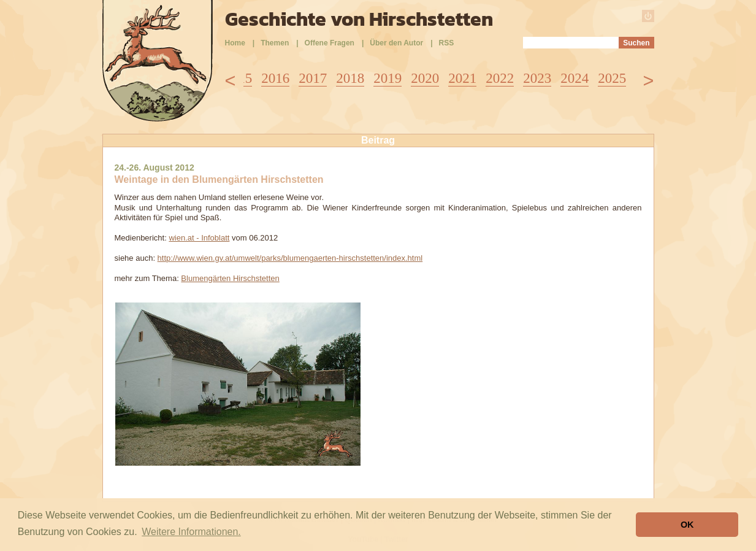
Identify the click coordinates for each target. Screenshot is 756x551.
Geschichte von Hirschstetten (359, 19)
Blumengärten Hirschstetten (230, 278)
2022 (500, 78)
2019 (388, 78)
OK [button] (687, 525)
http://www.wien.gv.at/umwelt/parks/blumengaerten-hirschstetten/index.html (290, 258)
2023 (537, 78)
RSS (447, 43)
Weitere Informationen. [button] (191, 532)
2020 (425, 78)
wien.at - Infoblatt (199, 238)
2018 (350, 78)
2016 (275, 78)
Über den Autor (396, 43)
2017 (313, 78)
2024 (575, 78)
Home (235, 43)
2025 (612, 78)
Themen (275, 43)
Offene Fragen (330, 43)
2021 (462, 78)
